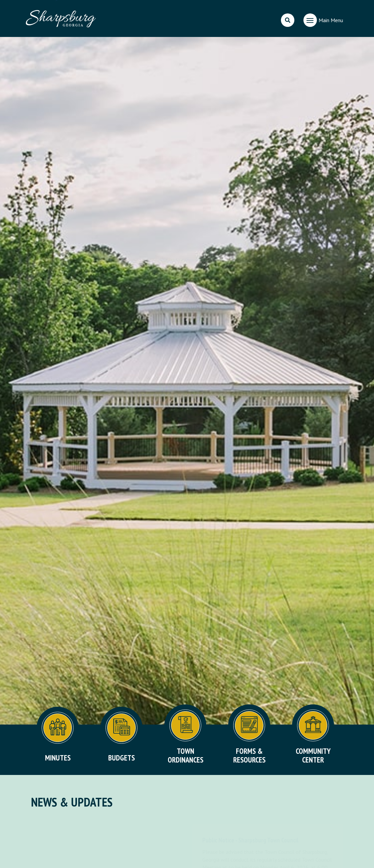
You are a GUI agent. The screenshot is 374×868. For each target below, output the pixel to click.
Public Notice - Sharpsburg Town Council (250, 840)
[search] (288, 20)
